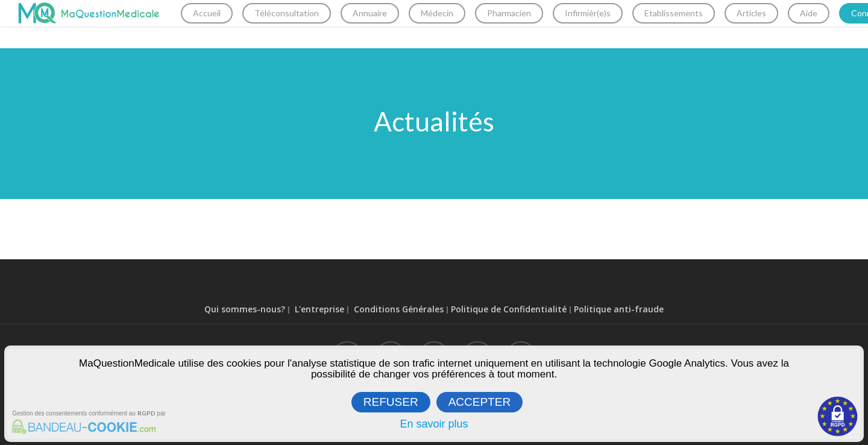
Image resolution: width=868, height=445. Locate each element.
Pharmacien (525, 24)
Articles (768, 24)
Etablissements (690, 24)
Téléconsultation (303, 24)
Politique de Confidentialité (509, 309)
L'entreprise (319, 309)
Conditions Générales (399, 309)
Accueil (223, 24)
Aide (825, 24)
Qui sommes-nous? (245, 309)
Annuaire (386, 24)
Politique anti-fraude (619, 309)
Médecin (453, 24)
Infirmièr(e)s (604, 24)
